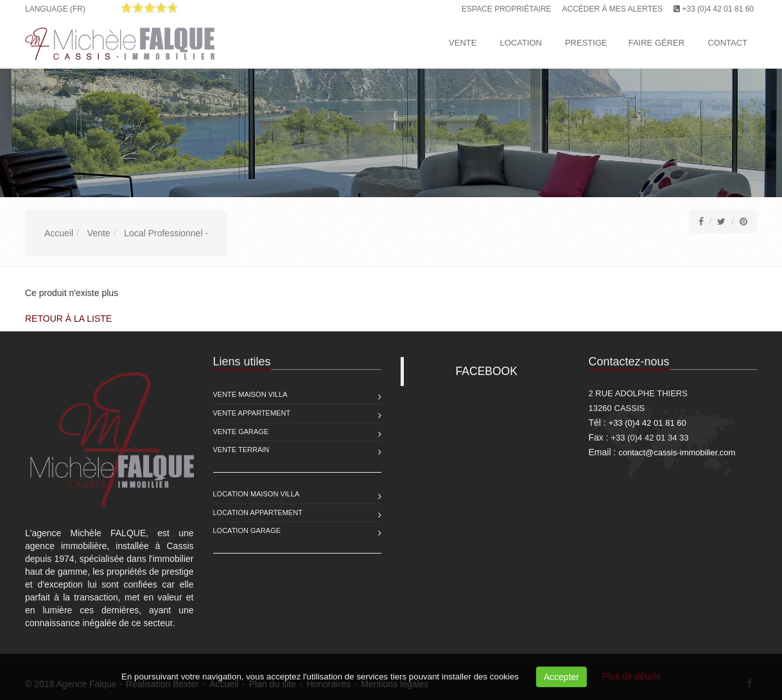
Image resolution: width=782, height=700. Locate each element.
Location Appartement (258, 512)
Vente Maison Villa (250, 394)
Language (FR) (55, 9)
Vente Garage (241, 432)
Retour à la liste (68, 319)
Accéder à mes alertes (613, 9)
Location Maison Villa (256, 494)
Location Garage (247, 530)
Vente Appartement (252, 413)
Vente (463, 43)
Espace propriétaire (507, 9)
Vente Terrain (241, 450)
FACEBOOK (487, 371)
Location (521, 43)
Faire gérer (656, 43)
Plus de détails (631, 676)
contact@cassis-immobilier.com (677, 452)
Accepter (561, 677)
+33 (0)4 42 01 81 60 (718, 9)
